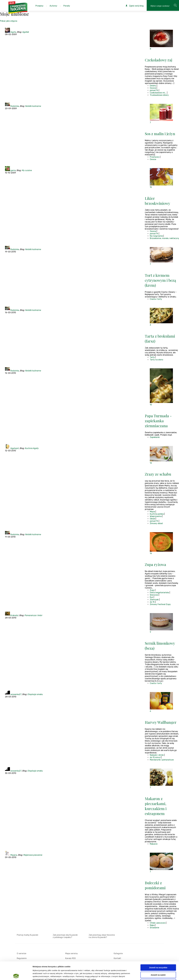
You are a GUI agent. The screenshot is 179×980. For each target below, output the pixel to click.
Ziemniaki (154, 600)
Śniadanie (154, 928)
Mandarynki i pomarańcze (162, 760)
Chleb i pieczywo (158, 923)
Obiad (152, 519)
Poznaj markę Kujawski (27, 935)
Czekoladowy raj (158, 60)
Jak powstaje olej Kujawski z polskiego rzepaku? (65, 936)
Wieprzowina (156, 516)
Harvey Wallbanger (161, 722)
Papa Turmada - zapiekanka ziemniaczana (158, 421)
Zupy (152, 590)
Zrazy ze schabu (158, 474)
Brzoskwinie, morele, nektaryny (164, 238)
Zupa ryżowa (155, 564)
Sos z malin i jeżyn (160, 134)
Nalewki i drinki (157, 755)
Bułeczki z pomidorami (155, 885)
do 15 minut (155, 757)
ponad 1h (154, 90)
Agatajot (15, 448)
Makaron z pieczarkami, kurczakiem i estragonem (156, 806)
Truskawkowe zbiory (159, 95)
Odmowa (158, 964)
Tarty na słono (156, 360)
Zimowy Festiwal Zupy (160, 604)
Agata (13, 32)
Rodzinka (15, 106)
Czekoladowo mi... (158, 93)
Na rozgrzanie (156, 236)
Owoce (153, 88)
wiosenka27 (16, 694)
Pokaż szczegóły (133, 975)
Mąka (152, 925)
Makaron (154, 844)
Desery (153, 86)
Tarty (152, 357)
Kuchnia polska (157, 514)
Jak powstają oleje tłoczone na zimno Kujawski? (102, 936)
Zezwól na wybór (158, 957)
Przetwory (155, 157)
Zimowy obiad (156, 523)
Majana (14, 855)
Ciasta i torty (156, 299)
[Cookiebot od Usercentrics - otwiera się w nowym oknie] (16, 975)
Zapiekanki (155, 437)
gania (13, 170)
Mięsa (152, 512)
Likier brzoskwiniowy (157, 201)
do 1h (152, 602)
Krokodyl (14, 615)
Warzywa (154, 595)
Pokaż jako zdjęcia (9, 21)
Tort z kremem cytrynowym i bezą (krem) (160, 280)
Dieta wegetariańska (159, 593)
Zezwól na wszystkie (158, 950)
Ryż (151, 597)
